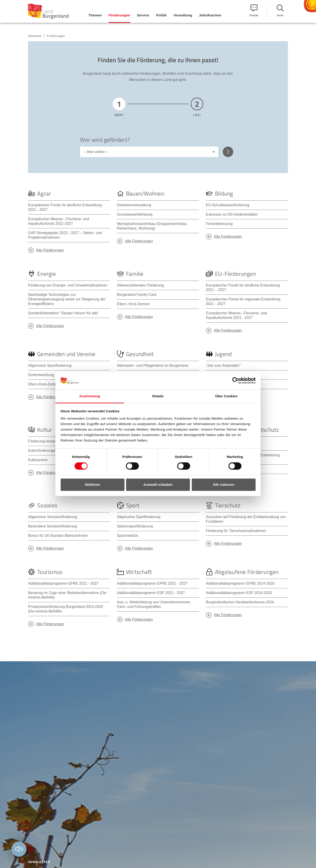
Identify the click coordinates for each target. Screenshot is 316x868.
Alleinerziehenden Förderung (140, 285)
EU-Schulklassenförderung (228, 205)
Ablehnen (92, 484)
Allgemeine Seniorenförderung (53, 517)
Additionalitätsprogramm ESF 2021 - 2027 (151, 593)
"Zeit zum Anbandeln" (223, 366)
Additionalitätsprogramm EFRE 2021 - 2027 (63, 583)
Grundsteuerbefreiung (135, 214)
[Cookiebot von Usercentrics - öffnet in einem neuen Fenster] (236, 381)
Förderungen (56, 36)
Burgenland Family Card (137, 295)
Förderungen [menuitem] (119, 15)
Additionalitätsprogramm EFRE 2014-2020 (240, 583)
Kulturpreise (38, 460)
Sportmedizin (128, 536)
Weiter (228, 152)
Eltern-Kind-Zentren (44, 384)
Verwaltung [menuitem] (183, 15)
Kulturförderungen (43, 451)
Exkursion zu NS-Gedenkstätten (232, 214)
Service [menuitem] (143, 15)
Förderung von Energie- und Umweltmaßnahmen (68, 285)
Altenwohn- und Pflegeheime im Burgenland (153, 366)
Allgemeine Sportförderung (50, 366)
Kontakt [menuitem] (254, 11)
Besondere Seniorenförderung (52, 526)
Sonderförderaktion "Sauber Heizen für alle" (63, 313)
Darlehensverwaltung (134, 205)
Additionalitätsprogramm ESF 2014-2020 (239, 593)
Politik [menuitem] (161, 15)
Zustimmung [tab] (90, 396)
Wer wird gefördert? (105, 140)
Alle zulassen (224, 484)
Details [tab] (158, 396)
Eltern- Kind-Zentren (133, 304)
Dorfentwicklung (41, 375)
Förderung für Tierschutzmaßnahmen (236, 531)
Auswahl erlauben (158, 484)
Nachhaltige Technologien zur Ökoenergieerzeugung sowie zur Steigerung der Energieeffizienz (67, 299)
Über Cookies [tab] (226, 396)
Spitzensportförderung (135, 526)
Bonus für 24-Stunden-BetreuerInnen (58, 536)
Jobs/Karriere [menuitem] (210, 15)
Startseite (35, 36)
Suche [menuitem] (280, 11)
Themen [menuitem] (95, 15)
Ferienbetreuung (219, 224)
